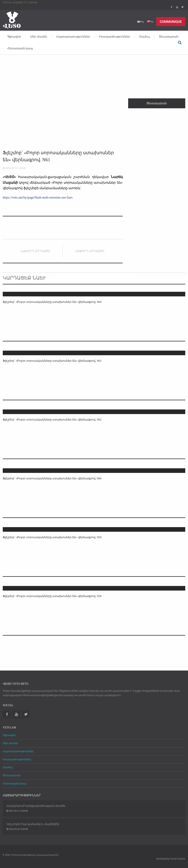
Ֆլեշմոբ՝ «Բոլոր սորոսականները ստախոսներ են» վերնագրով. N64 (54, 302)
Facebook (171, 7)
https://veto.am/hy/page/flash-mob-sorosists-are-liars (38, 197)
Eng (139, 21)
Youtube (177, 7)
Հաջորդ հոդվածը (90, 251)
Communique (171, 21)
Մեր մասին (39, 37)
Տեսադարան (169, 37)
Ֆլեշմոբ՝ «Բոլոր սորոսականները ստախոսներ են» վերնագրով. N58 (54, 596)
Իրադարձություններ (115, 37)
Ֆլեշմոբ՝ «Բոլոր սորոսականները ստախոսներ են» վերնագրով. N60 (54, 478)
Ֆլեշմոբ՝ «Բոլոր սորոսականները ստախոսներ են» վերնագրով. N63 (54, 361)
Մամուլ (144, 37)
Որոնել (180, 42)
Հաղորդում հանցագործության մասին (36, 806)
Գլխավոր (14, 37)
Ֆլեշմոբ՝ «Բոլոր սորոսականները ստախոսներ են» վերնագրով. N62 (54, 419)
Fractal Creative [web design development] (178, 859)
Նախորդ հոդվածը (36, 251)
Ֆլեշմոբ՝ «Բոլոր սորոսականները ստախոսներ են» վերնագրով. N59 (54, 537)
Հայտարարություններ (73, 37)
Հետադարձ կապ (20, 48)
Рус (150, 21)
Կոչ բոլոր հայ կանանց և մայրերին (33, 824)
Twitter (182, 7)
